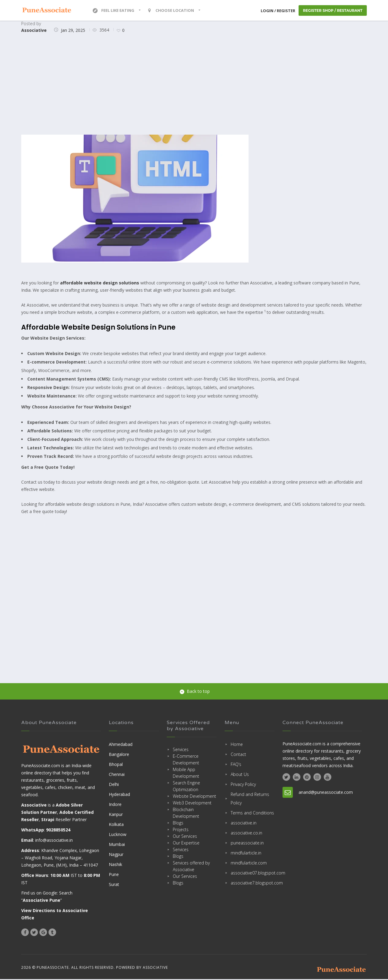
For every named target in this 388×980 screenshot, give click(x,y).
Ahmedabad (121, 745)
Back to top (195, 692)
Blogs (178, 823)
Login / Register (277, 11)
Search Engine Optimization (186, 787)
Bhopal (116, 765)
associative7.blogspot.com (253, 883)
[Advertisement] (194, 85)
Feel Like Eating (114, 11)
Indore (115, 805)
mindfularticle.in (246, 853)
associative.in (244, 823)
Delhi (114, 785)
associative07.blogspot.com (253, 873)
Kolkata (116, 825)
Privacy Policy (243, 785)
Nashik (115, 865)
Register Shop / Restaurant (332, 11)
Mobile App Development (186, 773)
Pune (114, 875)
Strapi (48, 820)
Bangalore (119, 755)
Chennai (117, 775)
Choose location (171, 11)
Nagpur (116, 855)
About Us (240, 775)
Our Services (185, 837)
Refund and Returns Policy (250, 799)
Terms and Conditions (252, 813)
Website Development (194, 797)
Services (181, 750)
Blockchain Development (186, 813)
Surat (114, 885)
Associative (34, 31)
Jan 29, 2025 (73, 31)
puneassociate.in (247, 843)
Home (237, 745)
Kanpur (116, 815)
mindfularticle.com (249, 863)
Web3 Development (192, 803)
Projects (181, 830)
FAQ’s (236, 765)
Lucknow (118, 835)
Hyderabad (119, 795)
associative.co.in (246, 833)
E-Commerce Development (186, 760)
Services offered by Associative (191, 867)
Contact (238, 755)
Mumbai (117, 845)
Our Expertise (186, 843)
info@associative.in (54, 841)
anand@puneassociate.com (326, 793)
